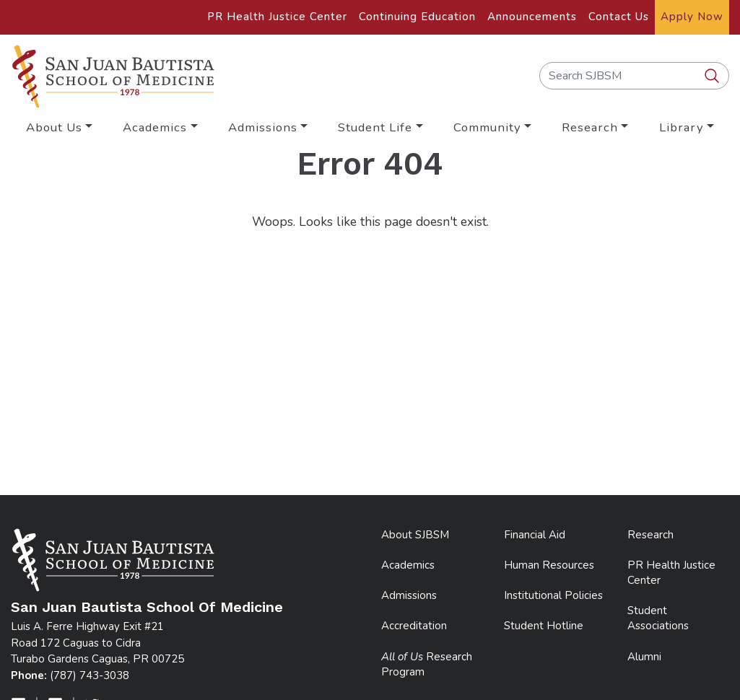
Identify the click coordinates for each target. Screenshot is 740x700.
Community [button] (487, 127)
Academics (408, 565)
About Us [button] (54, 127)
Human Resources (549, 565)
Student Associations (658, 618)
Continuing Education (417, 17)
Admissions (409, 595)
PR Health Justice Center (277, 17)
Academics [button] (155, 127)
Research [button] (590, 127)
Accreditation (414, 626)
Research (650, 535)
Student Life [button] (375, 127)
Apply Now (692, 17)
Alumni (644, 657)
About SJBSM (415, 535)
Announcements (532, 17)
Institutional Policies (553, 595)
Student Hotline (544, 626)
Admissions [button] (263, 127)
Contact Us (619, 17)
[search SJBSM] (713, 76)
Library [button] (682, 127)
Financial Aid (535, 535)
